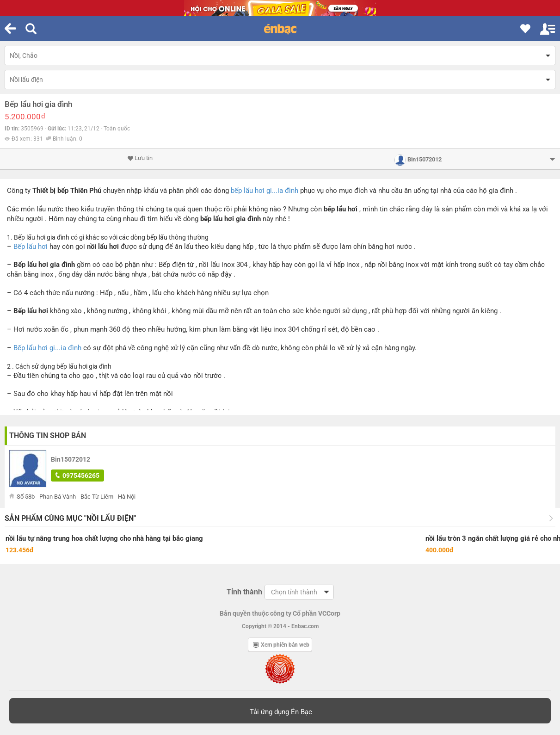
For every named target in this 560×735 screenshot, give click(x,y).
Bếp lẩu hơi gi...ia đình (47, 348)
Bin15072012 (71, 459)
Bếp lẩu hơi (31, 247)
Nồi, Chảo (24, 56)
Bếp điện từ (176, 265)
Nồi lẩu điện (26, 80)
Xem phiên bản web (281, 645)
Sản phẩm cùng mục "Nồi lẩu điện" (70, 518)
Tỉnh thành (244, 592)
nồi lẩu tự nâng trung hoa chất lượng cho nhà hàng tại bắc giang (104, 538)
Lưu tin (140, 158)
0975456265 (77, 476)
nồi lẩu (97, 247)
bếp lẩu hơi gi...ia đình (265, 191)
